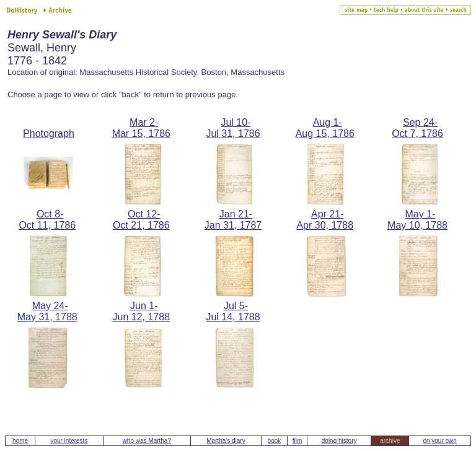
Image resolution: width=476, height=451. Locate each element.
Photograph (49, 134)
